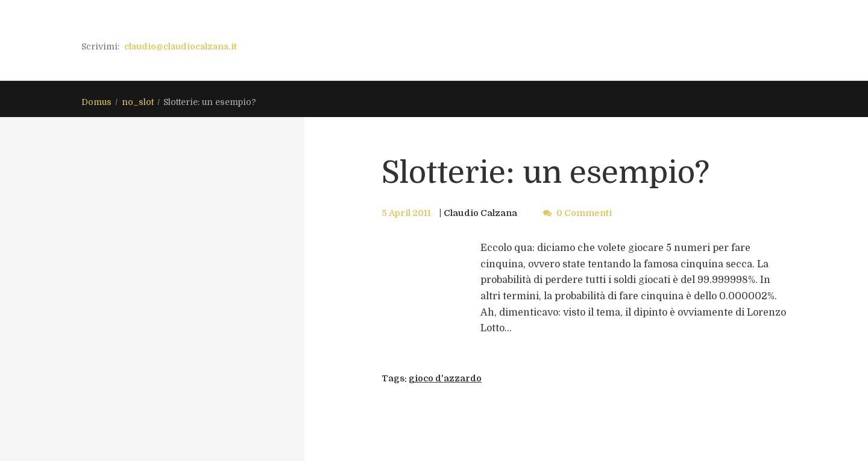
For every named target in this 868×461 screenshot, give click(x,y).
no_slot (138, 102)
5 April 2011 (406, 213)
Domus (96, 102)
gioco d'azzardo (445, 378)
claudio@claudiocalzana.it (181, 46)
